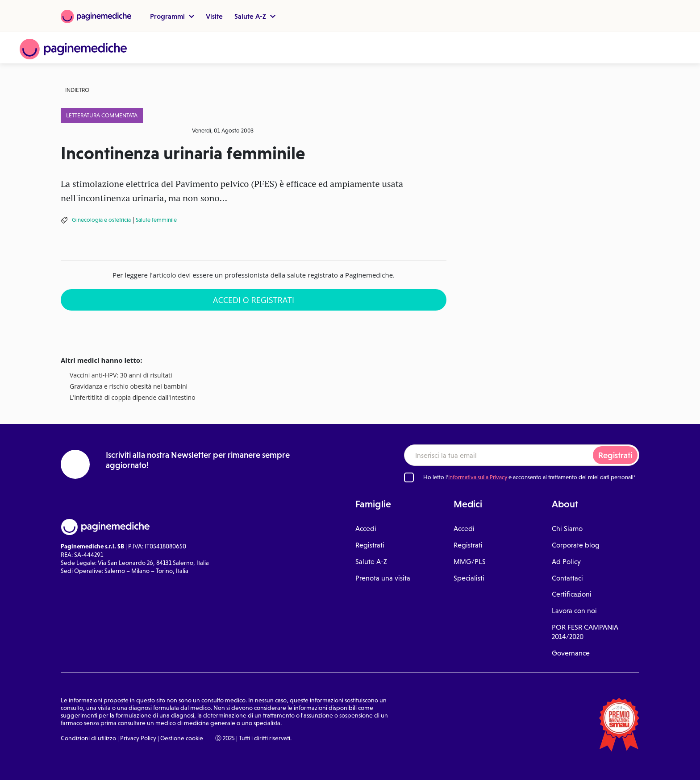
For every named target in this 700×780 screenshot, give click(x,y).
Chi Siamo (567, 529)
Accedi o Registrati (254, 300)
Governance (571, 653)
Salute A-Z (255, 16)
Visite (214, 16)
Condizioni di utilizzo (88, 738)
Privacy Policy (138, 738)
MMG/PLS (470, 562)
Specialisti (469, 578)
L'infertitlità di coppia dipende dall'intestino (133, 398)
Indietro (77, 90)
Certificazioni (572, 594)
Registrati (615, 455)
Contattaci (567, 578)
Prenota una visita (383, 578)
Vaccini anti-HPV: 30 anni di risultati (121, 375)
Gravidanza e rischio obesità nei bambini (129, 387)
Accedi (366, 529)
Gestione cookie (182, 738)
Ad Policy (566, 562)
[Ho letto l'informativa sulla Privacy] (409, 477)
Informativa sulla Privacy (478, 477)
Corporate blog (576, 545)
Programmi (172, 16)
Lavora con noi (574, 611)
